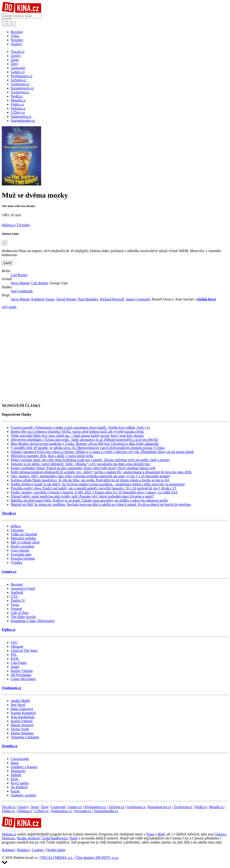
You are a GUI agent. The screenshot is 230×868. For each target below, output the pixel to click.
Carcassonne (20, 759)
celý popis (9, 307)
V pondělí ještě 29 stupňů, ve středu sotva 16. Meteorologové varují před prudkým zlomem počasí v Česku (88, 448)
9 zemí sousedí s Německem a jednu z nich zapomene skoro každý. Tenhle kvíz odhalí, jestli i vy (80, 427)
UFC (14, 642)
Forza (15, 605)
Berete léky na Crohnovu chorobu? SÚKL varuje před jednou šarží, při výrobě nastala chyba (77, 432)
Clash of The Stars (24, 650)
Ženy (45, 807)
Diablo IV (18, 601)
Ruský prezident (22, 546)
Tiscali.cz (9, 513)
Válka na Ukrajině (24, 534)
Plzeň (73, 838)
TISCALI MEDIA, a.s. (57, 858)
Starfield (17, 592)
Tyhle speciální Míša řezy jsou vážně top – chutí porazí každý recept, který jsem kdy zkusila (77, 436)
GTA (14, 596)
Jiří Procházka (21, 675)
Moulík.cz (216, 807)
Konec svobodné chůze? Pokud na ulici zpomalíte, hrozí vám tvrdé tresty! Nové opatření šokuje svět (83, 468)
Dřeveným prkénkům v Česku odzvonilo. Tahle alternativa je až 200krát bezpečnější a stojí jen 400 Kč (85, 440)
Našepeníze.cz (62, 811)
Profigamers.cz (95, 807)
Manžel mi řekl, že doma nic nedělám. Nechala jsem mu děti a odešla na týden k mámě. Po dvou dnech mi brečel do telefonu (101, 504)
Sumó (15, 667)
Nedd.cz (201, 807)
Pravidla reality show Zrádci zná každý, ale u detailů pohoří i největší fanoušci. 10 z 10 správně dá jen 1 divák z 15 (94, 488)
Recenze (17, 32)
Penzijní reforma (23, 558)
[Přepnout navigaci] (14, 24)
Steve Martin (20, 283)
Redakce (23, 850)
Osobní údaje (56, 850)
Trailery (17, 44)
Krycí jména (20, 783)
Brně (161, 834)
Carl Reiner (19, 275)
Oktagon (17, 646)
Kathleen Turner (43, 299)
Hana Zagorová (22, 709)
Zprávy (23, 807)
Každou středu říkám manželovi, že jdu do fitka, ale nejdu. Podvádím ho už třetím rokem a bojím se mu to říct (90, 480)
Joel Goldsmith (22, 291)
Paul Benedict (88, 299)
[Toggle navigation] (9, 22)
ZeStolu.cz (116, 807)
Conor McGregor (23, 679)
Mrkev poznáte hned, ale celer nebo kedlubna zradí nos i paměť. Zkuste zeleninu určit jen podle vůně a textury (90, 460)
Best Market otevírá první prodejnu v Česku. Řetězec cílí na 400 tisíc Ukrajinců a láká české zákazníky (85, 444)
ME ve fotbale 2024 (25, 542)
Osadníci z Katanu (24, 767)
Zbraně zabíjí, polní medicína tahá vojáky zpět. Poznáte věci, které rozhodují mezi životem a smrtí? (82, 496)
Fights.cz (9, 630)
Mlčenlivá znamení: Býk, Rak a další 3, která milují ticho (52, 456)
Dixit (14, 779)
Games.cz (9, 572)
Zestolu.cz (10, 746)
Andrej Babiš (20, 701)
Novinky (17, 40)
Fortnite (17, 609)
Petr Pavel (18, 705)
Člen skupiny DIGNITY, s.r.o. (97, 858)
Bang (15, 763)
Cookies (38, 850)
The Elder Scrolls (23, 617)
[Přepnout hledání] (4, 22)
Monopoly (18, 771)
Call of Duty (20, 613)
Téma (15, 36)
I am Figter (19, 663)
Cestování (58, 807)
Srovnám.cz (83, 811)
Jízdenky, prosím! (24, 795)
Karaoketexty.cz (160, 807)
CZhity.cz (42, 811)
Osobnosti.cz (12, 688)
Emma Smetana (22, 733)
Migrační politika (23, 538)
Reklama (8, 850)
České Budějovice (55, 838)
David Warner (66, 299)
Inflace (16, 526)
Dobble (16, 775)
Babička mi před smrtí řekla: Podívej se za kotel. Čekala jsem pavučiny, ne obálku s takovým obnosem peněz (89, 500)
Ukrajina (17, 530)
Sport (35, 807)
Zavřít (7, 263)
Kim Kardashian (23, 717)
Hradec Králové (29, 838)
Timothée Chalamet (25, 737)
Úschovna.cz (183, 807)
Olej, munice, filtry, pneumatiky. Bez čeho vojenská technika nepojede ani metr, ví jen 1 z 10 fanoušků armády (91, 476)
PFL (14, 655)
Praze (150, 834)
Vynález (17, 563)
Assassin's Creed (23, 588)
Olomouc (9, 838)
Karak (15, 791)
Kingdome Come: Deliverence (33, 621)
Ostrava (221, 834)
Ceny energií (20, 550)
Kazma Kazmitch (23, 713)
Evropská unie (21, 554)
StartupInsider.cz (106, 811)
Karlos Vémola (22, 671)
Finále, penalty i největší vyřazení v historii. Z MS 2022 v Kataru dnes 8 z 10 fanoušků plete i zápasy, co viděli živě (94, 492)
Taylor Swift (20, 729)
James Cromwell (138, 299)
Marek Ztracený (22, 725)
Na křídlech (19, 787)
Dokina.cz (25, 811)
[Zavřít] (4, 243)
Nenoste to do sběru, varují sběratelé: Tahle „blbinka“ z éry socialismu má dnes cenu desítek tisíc (81, 464)
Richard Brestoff (112, 299)
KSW (15, 659)
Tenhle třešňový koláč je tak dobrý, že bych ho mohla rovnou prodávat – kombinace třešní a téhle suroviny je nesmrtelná (98, 484)
